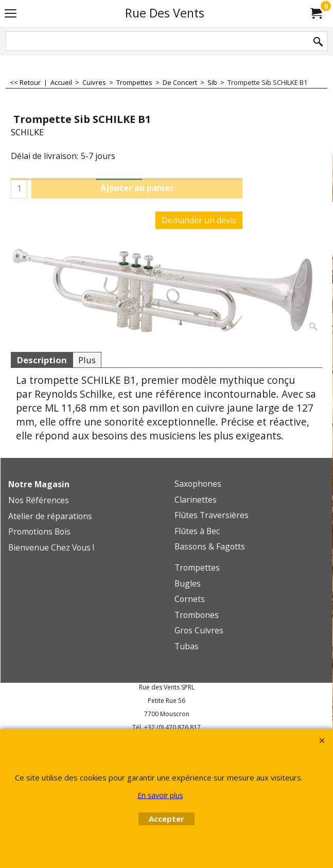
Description (42, 360)
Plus (87, 360)
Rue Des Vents (165, 13)
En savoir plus (160, 795)
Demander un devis (199, 220)
